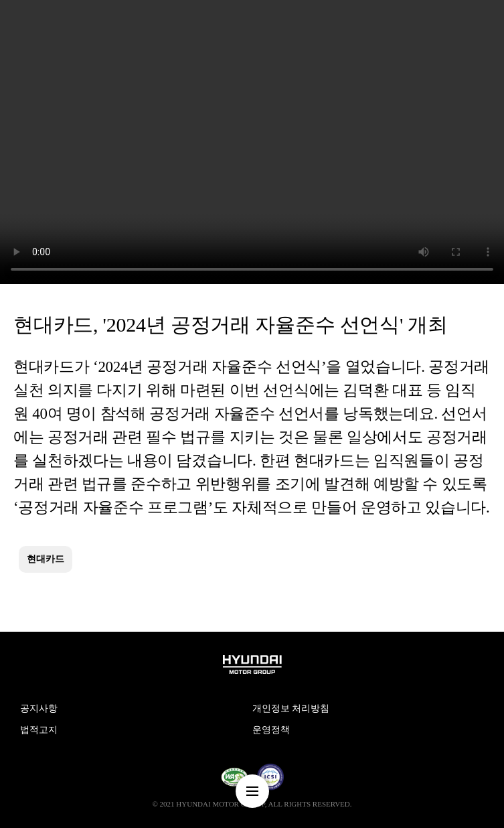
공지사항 (39, 708)
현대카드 (46, 559)
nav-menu (252, 791)
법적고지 (39, 730)
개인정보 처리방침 (291, 708)
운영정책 (271, 730)
